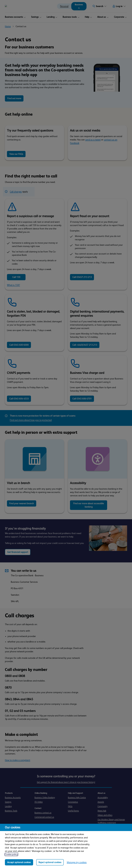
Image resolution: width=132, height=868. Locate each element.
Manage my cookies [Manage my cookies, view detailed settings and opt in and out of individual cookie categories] (77, 862)
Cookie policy (11, 854)
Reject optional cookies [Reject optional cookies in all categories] (50, 862)
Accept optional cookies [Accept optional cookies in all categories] (19, 862)
